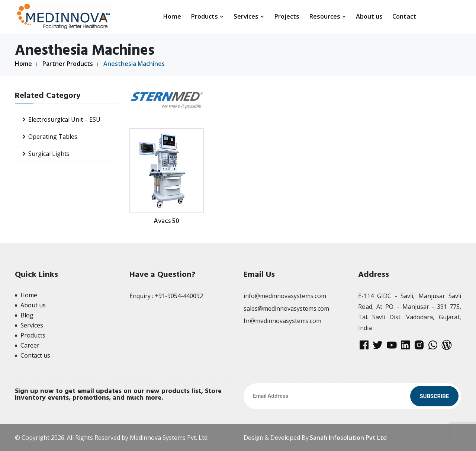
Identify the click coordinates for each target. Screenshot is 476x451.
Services (249, 16)
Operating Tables (48, 137)
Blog (27, 315)
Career (30, 345)
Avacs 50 (166, 221)
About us (369, 16)
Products (207, 16)
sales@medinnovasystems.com (286, 308)
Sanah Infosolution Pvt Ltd (348, 438)
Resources (328, 16)
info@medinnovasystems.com (285, 296)
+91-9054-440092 (179, 296)
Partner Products (68, 64)
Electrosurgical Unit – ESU (60, 120)
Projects (287, 16)
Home (172, 16)
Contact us (35, 355)
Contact (404, 16)
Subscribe (434, 396)
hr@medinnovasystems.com (282, 321)
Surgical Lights (44, 154)
